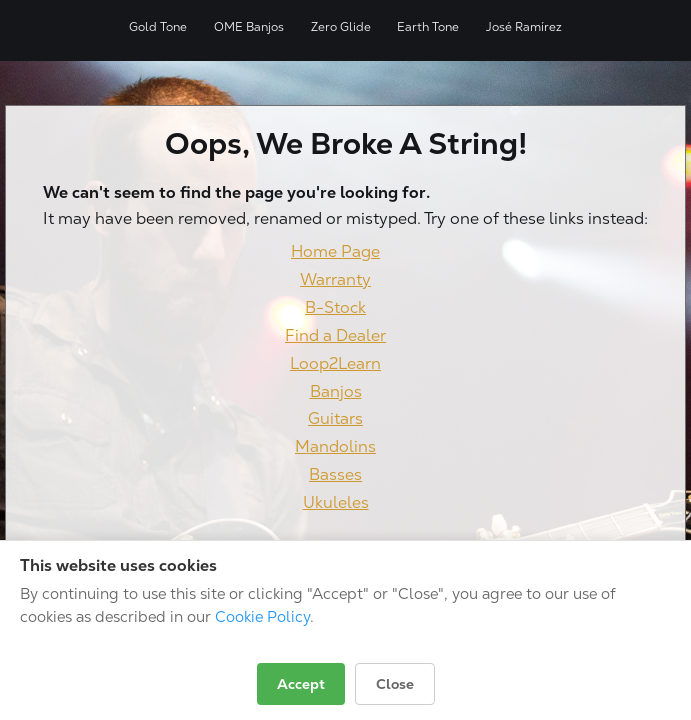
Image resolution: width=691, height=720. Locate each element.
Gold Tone (158, 27)
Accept (301, 684)
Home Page (335, 251)
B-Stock (335, 307)
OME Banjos (249, 27)
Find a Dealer (335, 335)
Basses (335, 474)
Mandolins (335, 446)
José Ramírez (524, 27)
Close (395, 684)
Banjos (336, 391)
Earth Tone (428, 27)
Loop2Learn (335, 363)
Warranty (335, 279)
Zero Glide (341, 27)
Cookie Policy (262, 616)
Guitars (335, 418)
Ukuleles (336, 502)
